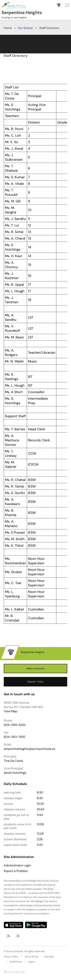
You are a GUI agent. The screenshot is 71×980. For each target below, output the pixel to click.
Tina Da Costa (13, 761)
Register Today (36, 682)
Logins (31, 962)
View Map (11, 711)
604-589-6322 (15, 725)
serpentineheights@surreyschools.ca (29, 749)
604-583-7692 (15, 737)
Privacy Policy (11, 957)
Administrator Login (17, 865)
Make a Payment (35, 669)
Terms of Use (31, 957)
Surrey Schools (15, 951)
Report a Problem (16, 871)
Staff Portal (16, 962)
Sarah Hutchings (15, 773)
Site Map (49, 957)
